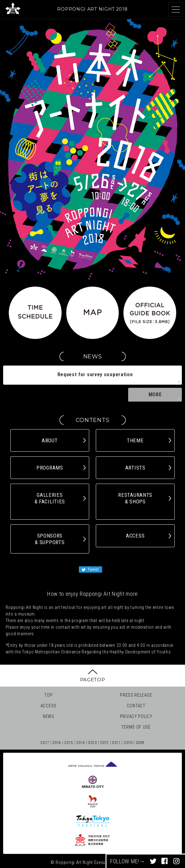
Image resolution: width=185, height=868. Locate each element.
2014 (81, 743)
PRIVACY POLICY (136, 716)
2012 (104, 743)
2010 (128, 743)
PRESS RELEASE (136, 695)
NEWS (49, 716)
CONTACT (136, 706)
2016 (57, 743)
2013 (92, 743)
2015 (69, 743)
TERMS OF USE (136, 727)
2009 (140, 743)
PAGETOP (93, 680)
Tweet (90, 570)
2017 (45, 743)
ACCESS (49, 706)
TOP (48, 695)
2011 (116, 743)
